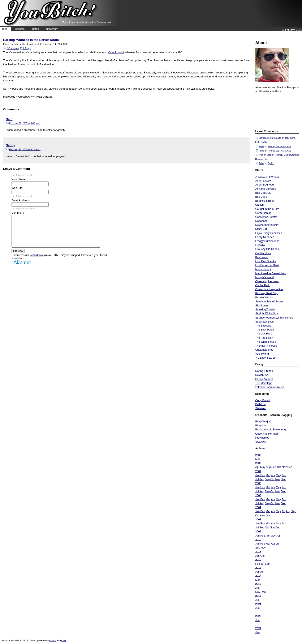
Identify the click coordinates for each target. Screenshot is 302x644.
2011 (258, 552)
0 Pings (27, 48)
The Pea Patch (264, 338)
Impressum (51, 29)
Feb (263, 475)
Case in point (116, 52)
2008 (258, 519)
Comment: (18, 213)
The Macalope (264, 383)
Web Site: (17, 188)
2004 (258, 471)
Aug (268, 467)
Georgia (260, 245)
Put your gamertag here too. (277, 111)
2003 (258, 455)
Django (53, 640)
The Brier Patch (265, 330)
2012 (258, 560)
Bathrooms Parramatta (270, 138)
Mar (258, 459)
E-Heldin (260, 404)
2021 (258, 604)
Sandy (11, 145)
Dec (290, 467)
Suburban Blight (265, 322)
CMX (64, 640)
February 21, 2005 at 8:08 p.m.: (25, 123)
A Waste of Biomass (267, 177)
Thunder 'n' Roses (266, 346)
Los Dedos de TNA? (267, 265)
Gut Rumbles (263, 253)
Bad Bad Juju (263, 193)
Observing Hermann (267, 281)
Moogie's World (264, 277)
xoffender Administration (270, 387)
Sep (274, 467)
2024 (258, 628)
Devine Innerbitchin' (267, 225)
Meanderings (263, 269)
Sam (9, 119)
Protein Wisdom (265, 297)
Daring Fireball (264, 371)
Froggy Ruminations (267, 241)
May (263, 467)
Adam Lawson (264, 181)
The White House (266, 342)
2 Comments (13, 48)
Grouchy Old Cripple (267, 249)
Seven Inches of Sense (269, 301)
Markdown (37, 261)
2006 (258, 495)
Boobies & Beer (265, 201)
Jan (257, 475)
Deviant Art (262, 375)
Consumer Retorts (266, 217)
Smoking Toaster (265, 309)
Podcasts (19, 29)
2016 (258, 596)
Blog (5, 29)
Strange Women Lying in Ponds (274, 318)
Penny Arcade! (264, 379)
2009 (258, 531)
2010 (258, 540)
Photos (35, 29)
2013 (258, 568)
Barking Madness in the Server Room (31, 40)
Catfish (259, 205)
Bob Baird (261, 197)
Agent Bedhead (264, 185)
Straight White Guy (266, 313)
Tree (261, 155)
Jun (284, 475)
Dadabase (261, 221)
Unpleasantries (264, 350)
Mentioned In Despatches (270, 273)
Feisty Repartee (265, 237)
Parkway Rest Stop (267, 293)
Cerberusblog (263, 213)
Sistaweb (261, 408)
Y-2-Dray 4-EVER (266, 358)
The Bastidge (263, 326)
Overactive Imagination (269, 289)
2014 (258, 576)
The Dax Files (264, 334)
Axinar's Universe (266, 189)
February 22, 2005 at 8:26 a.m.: (25, 149)
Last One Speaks (266, 261)
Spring (271, 163)
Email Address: (20, 200)
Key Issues (262, 257)
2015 (258, 584)
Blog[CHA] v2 (263, 421)
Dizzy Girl (261, 229)
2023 (258, 616)
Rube (261, 146)
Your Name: (19, 179)
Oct (279, 467)
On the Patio (263, 285)
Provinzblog (262, 438)
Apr (257, 467)
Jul (257, 479)
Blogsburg (261, 425)
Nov (284, 467)
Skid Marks (262, 305)
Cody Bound (263, 400)
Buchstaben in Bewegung (270, 429)
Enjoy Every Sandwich (269, 233)
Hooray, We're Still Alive (279, 146)
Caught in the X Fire (267, 209)
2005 (258, 483)
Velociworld (262, 354)
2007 (258, 507)
